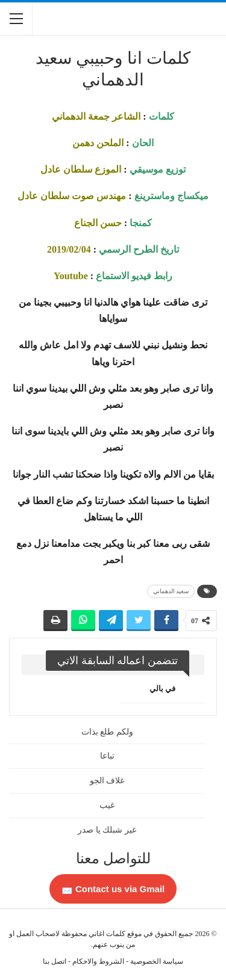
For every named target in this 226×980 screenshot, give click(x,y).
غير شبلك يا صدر (107, 830)
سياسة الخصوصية (157, 961)
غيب (107, 805)
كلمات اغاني (107, 934)
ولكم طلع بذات (107, 732)
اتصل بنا (55, 961)
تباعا (107, 756)
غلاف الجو (107, 781)
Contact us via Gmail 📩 (113, 889)
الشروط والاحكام (98, 961)
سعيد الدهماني (171, 591)
